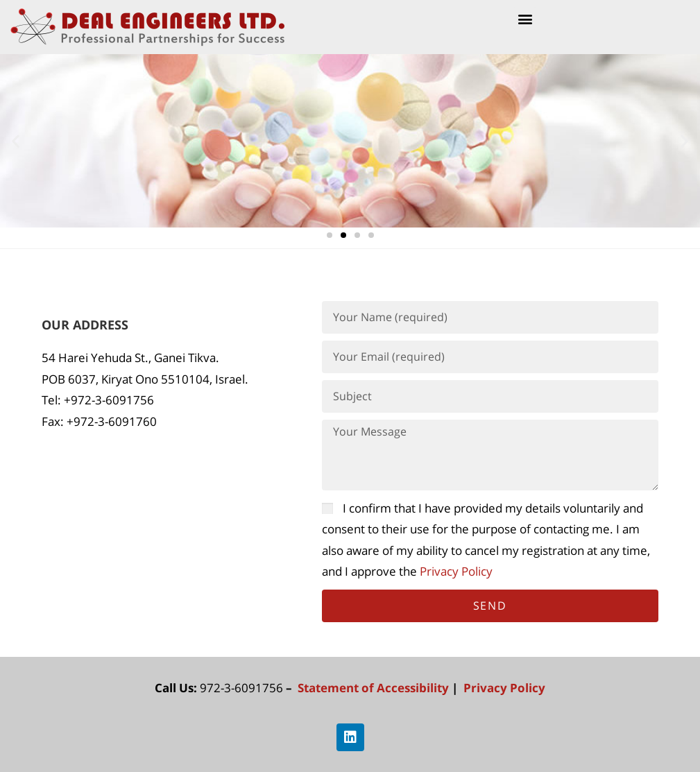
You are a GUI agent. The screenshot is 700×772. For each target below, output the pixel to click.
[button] (525, 18)
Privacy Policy (458, 571)
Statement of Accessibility (375, 688)
